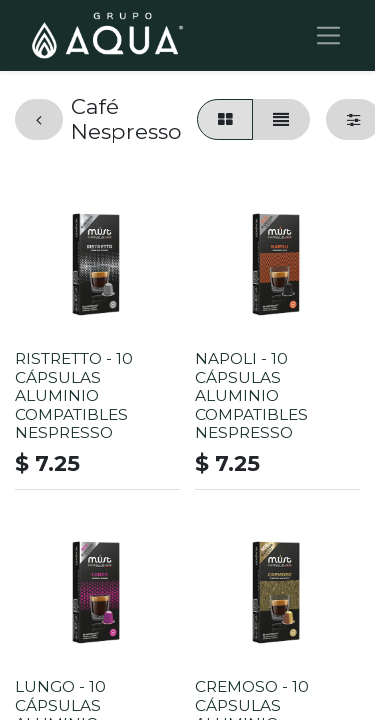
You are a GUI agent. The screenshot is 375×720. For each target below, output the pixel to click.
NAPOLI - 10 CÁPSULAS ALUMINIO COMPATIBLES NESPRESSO (251, 395)
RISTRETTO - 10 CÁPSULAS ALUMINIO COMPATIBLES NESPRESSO (74, 395)
